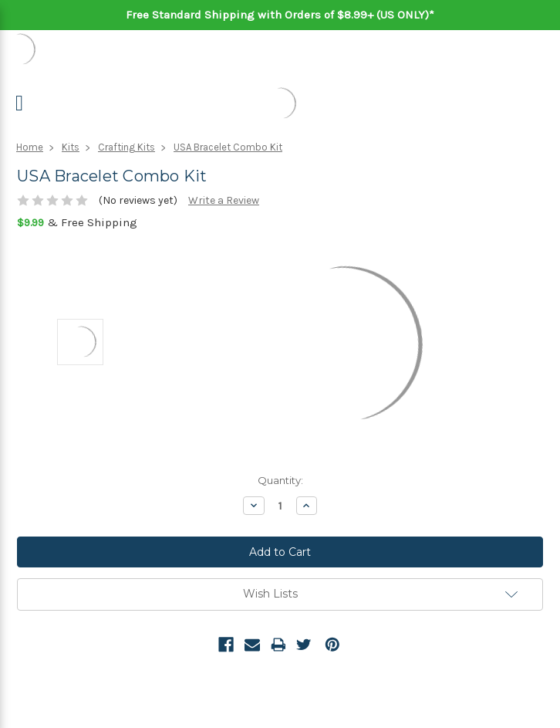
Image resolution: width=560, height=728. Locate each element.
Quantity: (280, 480)
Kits (71, 147)
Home (30, 147)
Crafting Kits (127, 147)
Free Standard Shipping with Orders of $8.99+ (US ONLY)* (280, 15)
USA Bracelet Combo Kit (228, 147)
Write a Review (224, 200)
